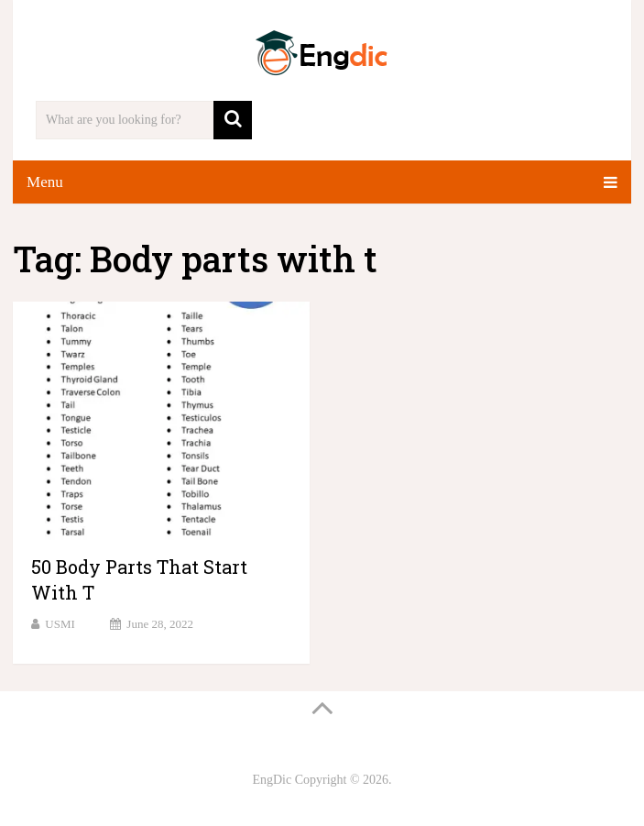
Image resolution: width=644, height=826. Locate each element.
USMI (60, 624)
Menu (45, 182)
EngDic (272, 780)
